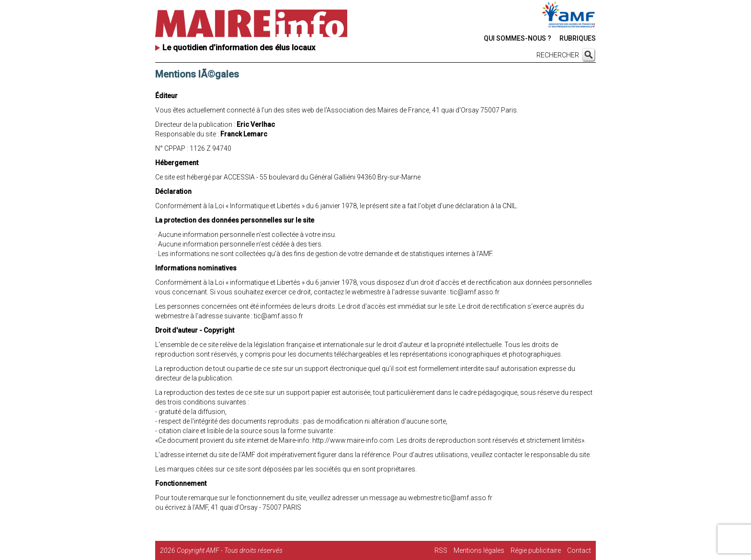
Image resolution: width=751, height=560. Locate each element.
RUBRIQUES (578, 38)
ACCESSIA (239, 177)
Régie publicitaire (536, 550)
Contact (579, 550)
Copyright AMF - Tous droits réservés (230, 550)
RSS (441, 550)
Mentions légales (479, 550)
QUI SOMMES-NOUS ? (518, 38)
